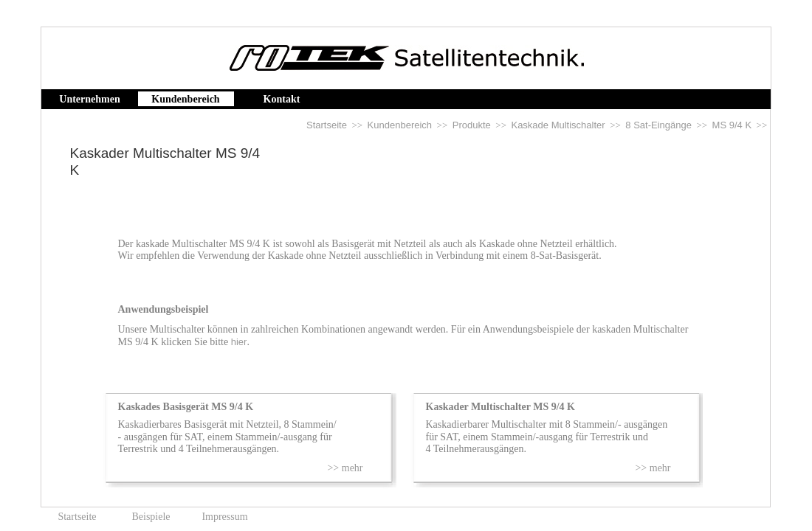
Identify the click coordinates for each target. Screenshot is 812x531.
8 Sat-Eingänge (658, 125)
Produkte (472, 125)
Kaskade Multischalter (558, 125)
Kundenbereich (400, 125)
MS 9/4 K (732, 125)
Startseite (327, 125)
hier (239, 342)
